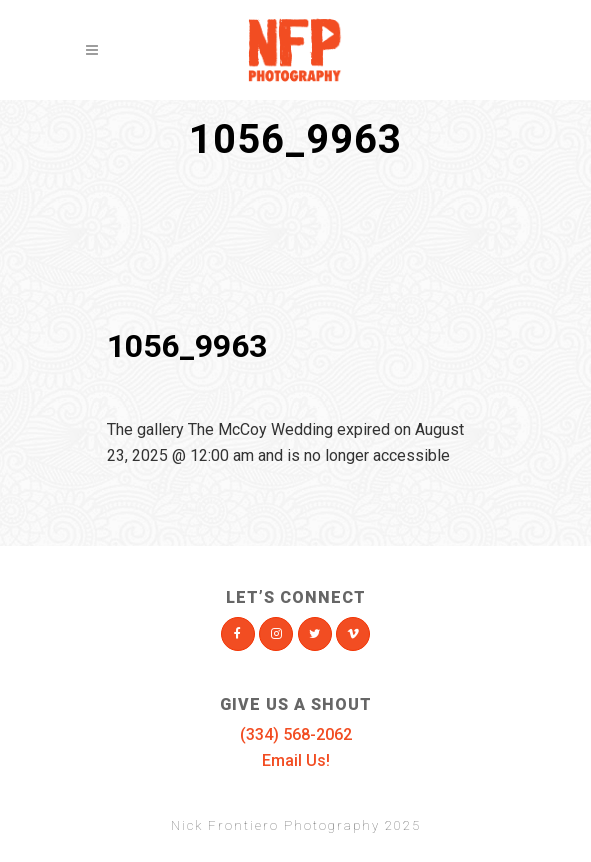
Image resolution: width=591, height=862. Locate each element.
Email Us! (296, 760)
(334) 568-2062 (296, 734)
